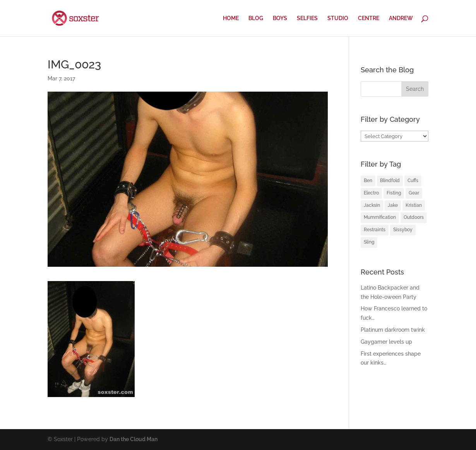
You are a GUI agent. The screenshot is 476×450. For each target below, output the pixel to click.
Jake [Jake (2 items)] (393, 205)
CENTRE (369, 18)
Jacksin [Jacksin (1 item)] (372, 205)
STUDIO (338, 18)
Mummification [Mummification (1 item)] (380, 217)
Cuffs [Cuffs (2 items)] (413, 181)
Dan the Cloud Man (134, 439)
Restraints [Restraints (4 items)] (375, 230)
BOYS (280, 18)
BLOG (256, 18)
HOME (231, 18)
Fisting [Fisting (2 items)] (394, 193)
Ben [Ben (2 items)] (368, 181)
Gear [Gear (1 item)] (414, 193)
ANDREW (401, 18)
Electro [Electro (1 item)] (371, 193)
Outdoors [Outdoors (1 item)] (414, 217)
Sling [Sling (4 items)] (369, 242)
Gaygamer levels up (386, 342)
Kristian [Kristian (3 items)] (414, 205)
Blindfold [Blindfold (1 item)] (390, 181)
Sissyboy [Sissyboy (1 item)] (403, 230)
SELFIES (307, 18)
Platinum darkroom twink (393, 330)
